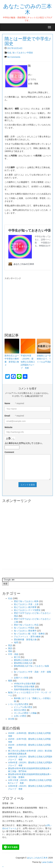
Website (8, 427)
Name (7, 403)
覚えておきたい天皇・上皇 (26, 604)
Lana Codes (47, 862)
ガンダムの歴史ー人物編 (25, 713)
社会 (9, 53)
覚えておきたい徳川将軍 (25, 607)
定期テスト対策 (21, 678)
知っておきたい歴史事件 (25, 631)
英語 (10, 645)
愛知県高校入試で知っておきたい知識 (31, 666)
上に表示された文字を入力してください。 (24, 443)
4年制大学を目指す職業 (25, 684)
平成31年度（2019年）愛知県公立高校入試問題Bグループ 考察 (28, 362)
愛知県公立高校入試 (23, 660)
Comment (9, 452)
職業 (10, 681)
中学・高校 (13, 654)
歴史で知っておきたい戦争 (26, 601)
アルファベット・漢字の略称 (27, 637)
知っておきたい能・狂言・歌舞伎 (29, 634)
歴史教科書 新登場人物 (25, 640)
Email (7, 416)
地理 (16, 642)
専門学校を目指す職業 (24, 687)
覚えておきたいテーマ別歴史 (27, 610)
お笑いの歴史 (20, 716)
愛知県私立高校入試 (23, 663)
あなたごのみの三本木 (27, 9)
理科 (10, 651)
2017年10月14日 (15, 48)
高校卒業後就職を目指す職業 (27, 689)
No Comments (14, 57)
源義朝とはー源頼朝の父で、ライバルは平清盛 (44, 359)
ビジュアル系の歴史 (23, 707)
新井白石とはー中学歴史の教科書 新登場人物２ (12, 360)
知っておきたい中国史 (23, 53)
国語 (10, 648)
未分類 (11, 719)
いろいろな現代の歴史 (18, 704)
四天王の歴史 (20, 710)
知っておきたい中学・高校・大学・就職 (32, 672)
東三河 (17, 657)
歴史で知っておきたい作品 (26, 625)
